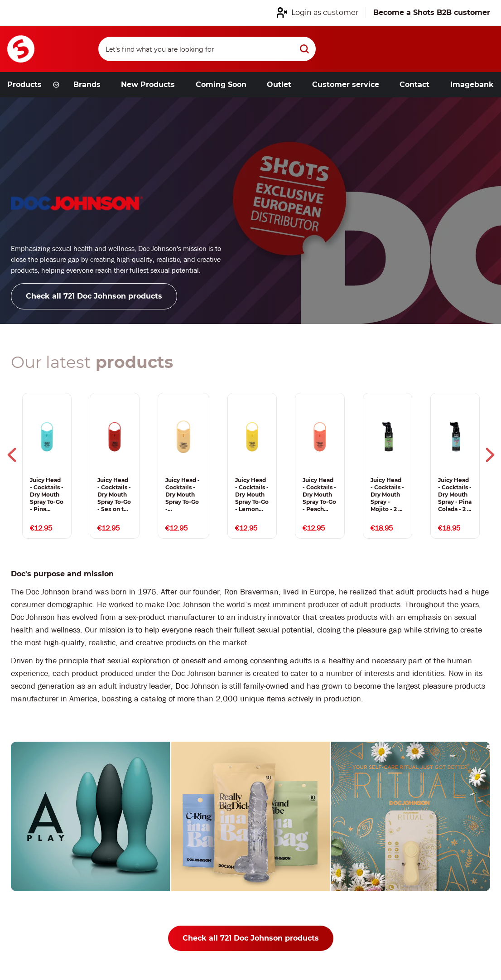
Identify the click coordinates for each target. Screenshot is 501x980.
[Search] (207, 49)
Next (490, 455)
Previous (12, 455)
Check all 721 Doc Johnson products (94, 296)
